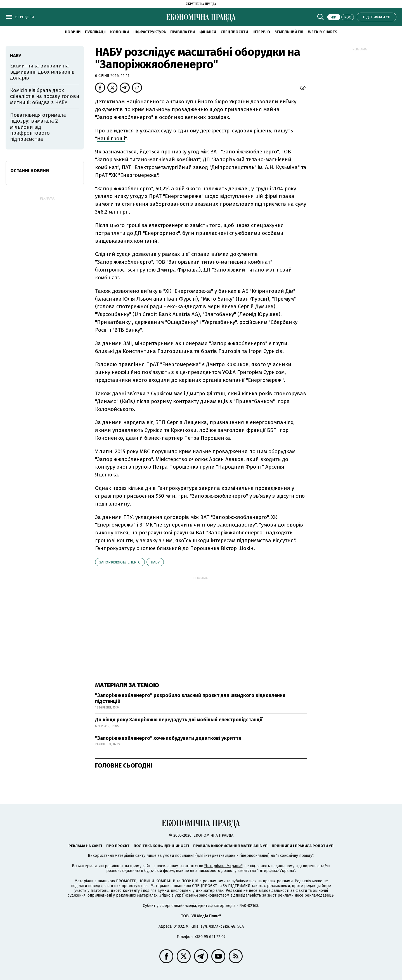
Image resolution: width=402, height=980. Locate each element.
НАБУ (155, 562)
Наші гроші (111, 138)
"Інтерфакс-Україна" (223, 866)
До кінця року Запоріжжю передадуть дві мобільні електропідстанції (179, 720)
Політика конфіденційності (161, 846)
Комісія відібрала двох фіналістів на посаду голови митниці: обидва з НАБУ (45, 96)
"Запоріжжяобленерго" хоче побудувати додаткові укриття (168, 738)
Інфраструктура (150, 32)
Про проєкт (118, 846)
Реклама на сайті (85, 846)
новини (73, 32)
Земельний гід (289, 32)
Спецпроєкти (234, 32)
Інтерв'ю (261, 32)
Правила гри (183, 32)
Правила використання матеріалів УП (230, 846)
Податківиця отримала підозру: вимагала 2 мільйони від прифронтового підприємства (38, 127)
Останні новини (30, 171)
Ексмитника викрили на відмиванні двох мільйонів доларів (42, 72)
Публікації (95, 32)
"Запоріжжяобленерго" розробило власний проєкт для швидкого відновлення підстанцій (190, 698)
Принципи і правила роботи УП (303, 846)
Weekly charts (323, 32)
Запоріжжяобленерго (120, 562)
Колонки (120, 32)
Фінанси (208, 32)
